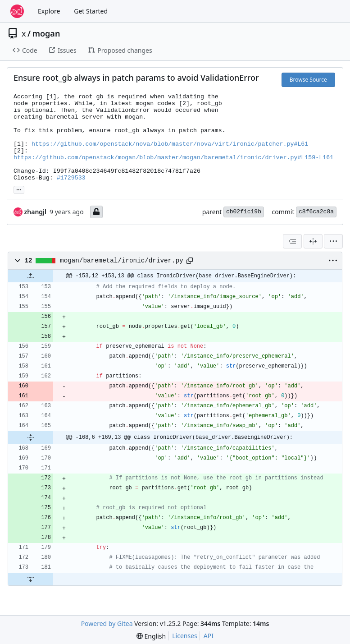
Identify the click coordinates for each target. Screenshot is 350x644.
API (209, 636)
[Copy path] (190, 261)
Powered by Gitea (107, 623)
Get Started (91, 11)
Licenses (185, 636)
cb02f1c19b (244, 212)
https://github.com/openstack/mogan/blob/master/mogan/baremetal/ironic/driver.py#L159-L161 (173, 158)
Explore (49, 11)
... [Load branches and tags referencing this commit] (19, 189)
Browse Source (308, 80)
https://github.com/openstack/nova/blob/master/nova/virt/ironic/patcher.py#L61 (170, 144)
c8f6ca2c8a (316, 212)
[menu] (333, 241)
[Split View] (313, 241)
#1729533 (71, 178)
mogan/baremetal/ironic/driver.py (122, 261)
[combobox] (292, 241)
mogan (46, 33)
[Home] (17, 11)
